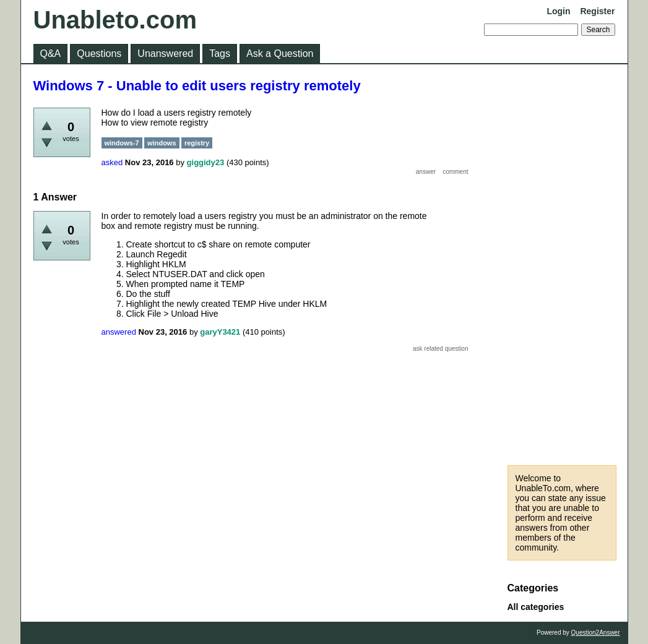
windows (162, 143)
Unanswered (165, 54)
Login (558, 11)
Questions (99, 54)
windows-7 (122, 143)
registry (197, 143)
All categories (536, 607)
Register (597, 11)
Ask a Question (280, 54)
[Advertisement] (562, 265)
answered (119, 332)
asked (112, 162)
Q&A (51, 54)
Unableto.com (115, 20)
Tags (220, 54)
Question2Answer (596, 633)
